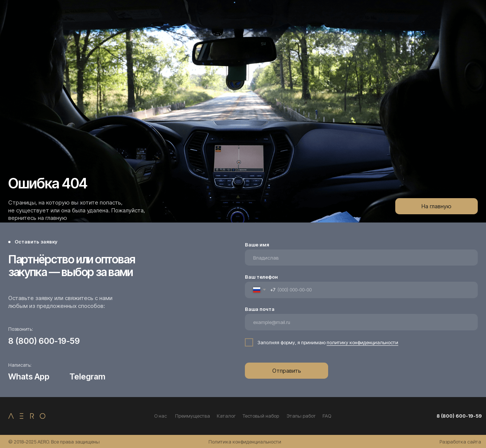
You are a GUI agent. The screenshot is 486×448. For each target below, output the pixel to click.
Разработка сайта (460, 442)
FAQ (327, 416)
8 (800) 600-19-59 (44, 341)
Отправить (287, 371)
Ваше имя (257, 245)
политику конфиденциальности (362, 342)
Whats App (29, 376)
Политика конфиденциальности (245, 442)
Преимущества (193, 416)
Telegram (87, 376)
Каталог (226, 416)
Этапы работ (301, 416)
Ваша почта (260, 309)
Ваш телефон (261, 277)
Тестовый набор (261, 416)
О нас (160, 416)
